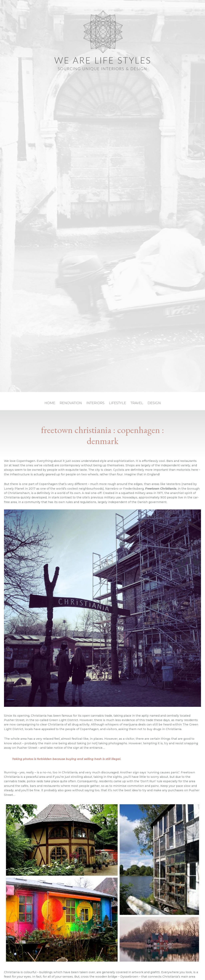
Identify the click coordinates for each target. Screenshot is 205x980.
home (50, 403)
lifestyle (118, 403)
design (154, 403)
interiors (95, 403)
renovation (71, 403)
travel (137, 403)
